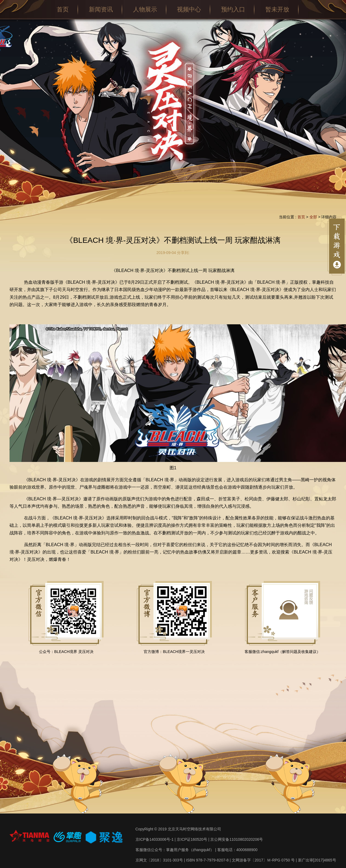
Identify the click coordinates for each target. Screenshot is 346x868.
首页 (63, 9)
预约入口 (233, 9)
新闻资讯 (101, 9)
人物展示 (145, 9)
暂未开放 (277, 9)
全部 (313, 217)
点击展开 (337, 246)
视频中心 (189, 9)
